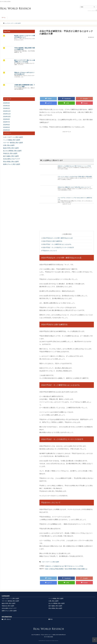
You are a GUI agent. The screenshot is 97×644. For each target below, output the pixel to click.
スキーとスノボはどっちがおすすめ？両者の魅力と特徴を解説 (75, 177)
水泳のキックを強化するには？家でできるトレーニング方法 (74, 166)
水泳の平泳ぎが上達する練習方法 (52, 241)
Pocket (84, 103)
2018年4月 (7, 130)
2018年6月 (7, 125)
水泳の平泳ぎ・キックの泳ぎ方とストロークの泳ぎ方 (58, 247)
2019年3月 (7, 106)
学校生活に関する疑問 (10, 153)
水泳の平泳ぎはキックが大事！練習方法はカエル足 (57, 238)
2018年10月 (7, 117)
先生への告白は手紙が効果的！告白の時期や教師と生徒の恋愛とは (66, 569)
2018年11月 (7, 114)
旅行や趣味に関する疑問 (11, 156)
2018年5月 (7, 127)
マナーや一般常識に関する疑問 (13, 143)
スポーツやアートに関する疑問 (50, 562)
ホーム (4, 17)
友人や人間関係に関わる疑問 (12, 151)
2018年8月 (7, 119)
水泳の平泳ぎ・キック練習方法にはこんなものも (56, 244)
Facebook (66, 99)
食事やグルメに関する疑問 (12, 164)
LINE (66, 103)
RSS (51, 619)
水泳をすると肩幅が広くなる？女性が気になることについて (74, 187)
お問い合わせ (6, 619)
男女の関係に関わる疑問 (11, 162)
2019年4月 (7, 103)
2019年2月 (7, 108)
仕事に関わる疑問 (9, 145)
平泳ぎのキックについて (49, 251)
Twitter (48, 99)
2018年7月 (7, 122)
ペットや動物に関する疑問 (12, 140)
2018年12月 (7, 111)
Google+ (84, 99)
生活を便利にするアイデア (12, 159)
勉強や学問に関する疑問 (11, 148)
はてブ (48, 103)
